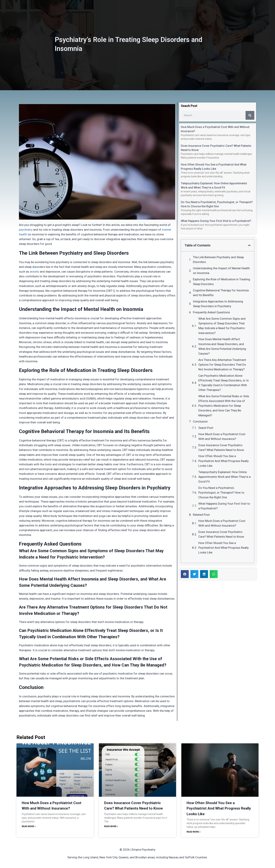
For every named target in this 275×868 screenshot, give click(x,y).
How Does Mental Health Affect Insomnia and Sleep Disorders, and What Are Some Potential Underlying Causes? (222, 346)
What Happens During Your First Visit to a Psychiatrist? (216, 221)
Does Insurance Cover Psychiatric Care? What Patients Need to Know (221, 448)
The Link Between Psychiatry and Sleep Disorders (218, 260)
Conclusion (200, 421)
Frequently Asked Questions (211, 312)
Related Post (201, 515)
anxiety (34, 272)
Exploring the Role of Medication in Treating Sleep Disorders (222, 282)
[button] (249, 245)
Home (104, 9)
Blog (172, 9)
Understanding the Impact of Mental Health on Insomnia (221, 271)
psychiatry (26, 230)
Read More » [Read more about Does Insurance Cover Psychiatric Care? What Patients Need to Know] (111, 826)
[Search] (250, 115)
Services (132, 9)
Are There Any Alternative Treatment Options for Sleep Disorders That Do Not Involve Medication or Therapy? (222, 365)
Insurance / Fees (153, 9)
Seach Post (206, 428)
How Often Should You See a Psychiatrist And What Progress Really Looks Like (224, 461)
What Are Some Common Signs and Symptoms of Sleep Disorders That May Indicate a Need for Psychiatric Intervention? (222, 326)
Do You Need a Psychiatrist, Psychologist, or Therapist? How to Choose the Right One (221, 493)
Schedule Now (215, 9)
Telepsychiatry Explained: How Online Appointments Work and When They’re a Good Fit (224, 477)
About (117, 9)
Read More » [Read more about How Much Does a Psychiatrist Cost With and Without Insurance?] (29, 826)
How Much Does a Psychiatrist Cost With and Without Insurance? (222, 436)
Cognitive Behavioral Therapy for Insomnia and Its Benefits (221, 293)
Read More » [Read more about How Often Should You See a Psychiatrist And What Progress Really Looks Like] (194, 832)
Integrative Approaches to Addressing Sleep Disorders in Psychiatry (218, 304)
